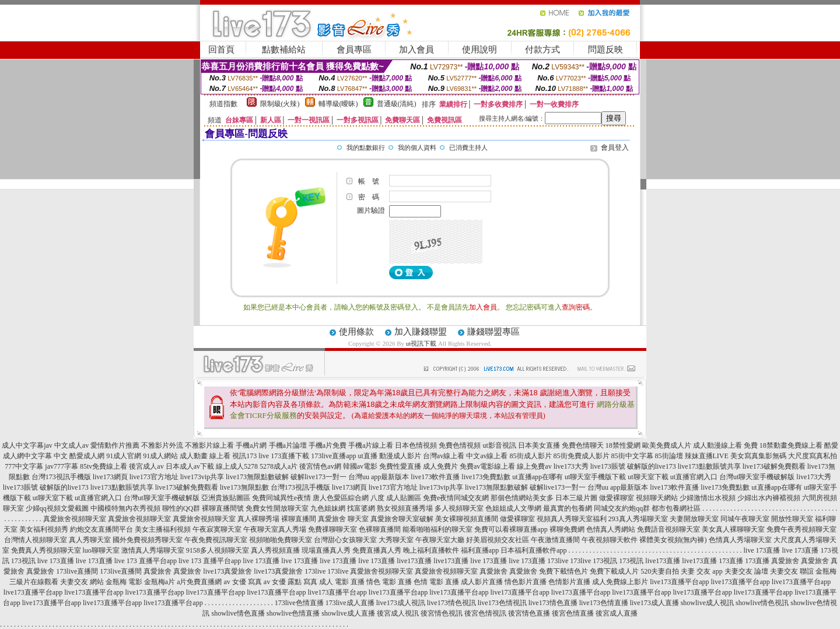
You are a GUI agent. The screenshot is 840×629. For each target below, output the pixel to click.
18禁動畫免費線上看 (791, 445)
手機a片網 (251, 445)
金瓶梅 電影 (124, 582)
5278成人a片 (279, 466)
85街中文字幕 (632, 456)
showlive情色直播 (238, 613)
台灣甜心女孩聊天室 (345, 540)
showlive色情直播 (293, 613)
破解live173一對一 (318, 477)
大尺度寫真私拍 (813, 456)
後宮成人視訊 (398, 613)
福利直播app (480, 550)
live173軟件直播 (435, 477)
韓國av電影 (360, 466)
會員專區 (354, 50)
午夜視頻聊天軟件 (610, 540)
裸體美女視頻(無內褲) (673, 540)
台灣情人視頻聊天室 (36, 540)
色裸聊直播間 (380, 529)
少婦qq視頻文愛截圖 (57, 508)
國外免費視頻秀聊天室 (148, 540)
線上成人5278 (237, 466)
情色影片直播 (526, 582)
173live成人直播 (350, 603)
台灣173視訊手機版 (61, 477)
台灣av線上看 (444, 456)
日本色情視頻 (416, 445)
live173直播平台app (679, 582)
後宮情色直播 (529, 613)
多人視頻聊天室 (459, 508)
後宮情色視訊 (442, 613)
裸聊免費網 (567, 529)
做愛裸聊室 (617, 498)
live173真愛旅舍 (228, 571)
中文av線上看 (487, 456)
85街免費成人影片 (582, 456)
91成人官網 (124, 456)
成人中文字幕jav (27, 445)
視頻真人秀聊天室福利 (572, 519)
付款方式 (542, 50)
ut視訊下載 (421, 343)
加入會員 (416, 50)
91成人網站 (160, 456)
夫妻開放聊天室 (694, 519)
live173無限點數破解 (257, 477)
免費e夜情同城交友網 (456, 498)
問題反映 (605, 50)
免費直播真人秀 (377, 550)
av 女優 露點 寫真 (290, 582)
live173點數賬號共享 (709, 466)
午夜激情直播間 (555, 540)
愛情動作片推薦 (115, 445)
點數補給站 (284, 50)
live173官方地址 (154, 477)
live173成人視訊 (401, 603)
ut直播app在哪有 (538, 477)
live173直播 (414, 561)
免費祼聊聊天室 (332, 529)
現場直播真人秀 (326, 550)
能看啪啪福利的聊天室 (437, 529)
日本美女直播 (539, 445)
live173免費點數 (486, 477)
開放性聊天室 (792, 519)
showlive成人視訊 (707, 603)
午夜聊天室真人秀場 (275, 529)
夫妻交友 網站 (82, 582)
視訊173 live (251, 456)
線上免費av (534, 466)
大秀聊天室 (396, 540)
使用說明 (480, 50)
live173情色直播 (553, 603)
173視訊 (23, 561)
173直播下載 (290, 456)
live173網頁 (110, 477)
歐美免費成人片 (667, 445)
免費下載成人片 (614, 571)
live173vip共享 (202, 477)
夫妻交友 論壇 (746, 571)
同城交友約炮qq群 (622, 508)
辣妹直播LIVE (707, 456)
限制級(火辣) (280, 104)
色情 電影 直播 (436, 582)
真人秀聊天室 (90, 540)
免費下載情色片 (563, 571)
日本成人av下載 (190, 466)
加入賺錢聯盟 (421, 332)
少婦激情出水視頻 (708, 498)
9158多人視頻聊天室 (218, 550)
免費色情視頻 (460, 445)
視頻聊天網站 (657, 498)
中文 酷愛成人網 (79, 456)
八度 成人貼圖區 (396, 498)
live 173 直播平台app (146, 561)
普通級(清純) (397, 104)
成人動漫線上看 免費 (725, 445)
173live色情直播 (299, 603)
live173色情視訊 (502, 603)
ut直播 (368, 456)
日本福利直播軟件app (533, 550)
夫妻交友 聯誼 (792, 571)
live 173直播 (762, 550)
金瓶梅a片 (160, 582)
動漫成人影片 (400, 456)
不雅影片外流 (162, 445)
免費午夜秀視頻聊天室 (801, 529)
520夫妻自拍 (660, 571)
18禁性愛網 (623, 445)
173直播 (731, 561)
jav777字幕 (62, 466)
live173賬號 (608, 466)
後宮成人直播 (617, 613)
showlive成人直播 (348, 613)
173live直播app (333, 456)
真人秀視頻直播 (275, 550)
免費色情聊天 (583, 445)
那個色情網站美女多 (522, 498)
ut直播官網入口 (694, 477)
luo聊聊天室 (101, 550)
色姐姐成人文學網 (513, 508)
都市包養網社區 (676, 508)
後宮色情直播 (573, 613)
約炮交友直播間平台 (101, 529)
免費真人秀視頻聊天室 (46, 550)
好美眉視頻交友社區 (498, 540)
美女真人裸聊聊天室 (733, 529)
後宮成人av (146, 466)
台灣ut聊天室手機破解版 (757, 477)
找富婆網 (361, 508)
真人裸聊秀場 (258, 519)
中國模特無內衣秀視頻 (125, 508)
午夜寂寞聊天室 (217, 529)
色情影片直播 (569, 582)
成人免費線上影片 (620, 582)
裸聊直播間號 (223, 508)
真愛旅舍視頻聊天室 (75, 519)
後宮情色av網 (320, 466)
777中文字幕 (24, 466)
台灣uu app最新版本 (379, 477)
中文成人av (71, 445)
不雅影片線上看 (209, 445)
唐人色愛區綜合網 (341, 498)
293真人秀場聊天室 (638, 519)
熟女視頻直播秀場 (405, 508)
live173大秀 (571, 466)
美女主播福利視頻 (163, 529)
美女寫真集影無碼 (758, 456)
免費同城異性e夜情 (281, 498)
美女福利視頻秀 (44, 529)
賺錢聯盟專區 (494, 332)
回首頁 (221, 50)
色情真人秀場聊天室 (740, 540)
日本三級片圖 (576, 498)
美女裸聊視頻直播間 (467, 519)
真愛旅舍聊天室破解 (402, 519)
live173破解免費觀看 (774, 466)
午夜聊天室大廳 (440, 540)
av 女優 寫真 (243, 582)
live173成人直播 (654, 603)
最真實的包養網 (568, 508)
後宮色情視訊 (485, 613)
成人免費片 (440, 466)
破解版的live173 (652, 466)
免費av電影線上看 (487, 466)
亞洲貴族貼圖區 (226, 498)
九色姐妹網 (328, 508)
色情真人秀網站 (611, 529)
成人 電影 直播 (342, 582)
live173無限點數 (244, 487)
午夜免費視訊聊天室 (216, 540)
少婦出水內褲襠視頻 (769, 498)
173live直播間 (77, 571)
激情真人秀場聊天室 (153, 550)
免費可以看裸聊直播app (511, 529)
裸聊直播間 (299, 519)
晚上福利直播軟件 (431, 550)
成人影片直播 (482, 582)
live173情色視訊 (452, 603)
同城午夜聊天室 (745, 519)
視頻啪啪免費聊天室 (281, 540)
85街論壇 (669, 456)
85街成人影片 (531, 456)
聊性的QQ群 (181, 508)
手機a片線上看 (371, 445)
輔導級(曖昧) (338, 104)
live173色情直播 (604, 603)
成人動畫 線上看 (205, 456)
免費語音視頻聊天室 (668, 529)
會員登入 (615, 147)
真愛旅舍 (785, 561)
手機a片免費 (328, 445)
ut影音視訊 (499, 445)
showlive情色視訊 (762, 603)
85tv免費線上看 (104, 466)
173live (558, 561)
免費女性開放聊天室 (277, 508)
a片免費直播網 (199, 582)
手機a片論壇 (288, 445)
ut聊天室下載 (648, 477)
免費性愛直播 (400, 466)
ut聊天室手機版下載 (595, 477)
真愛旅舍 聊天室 (343, 519)
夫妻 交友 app (701, 571)
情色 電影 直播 (389, 582)
